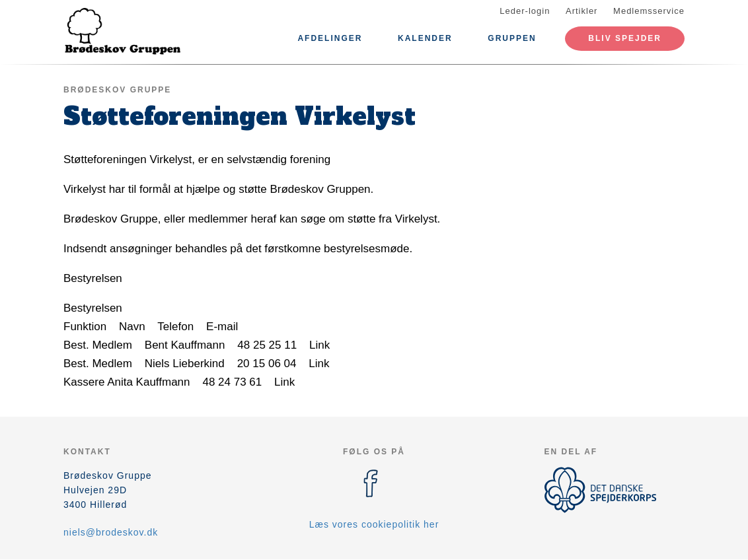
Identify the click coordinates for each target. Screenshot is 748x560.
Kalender (425, 38)
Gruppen (512, 38)
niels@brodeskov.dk (111, 532)
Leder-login (525, 11)
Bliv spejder (625, 38)
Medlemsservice (649, 11)
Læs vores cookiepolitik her (374, 524)
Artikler (581, 11)
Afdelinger (330, 38)
